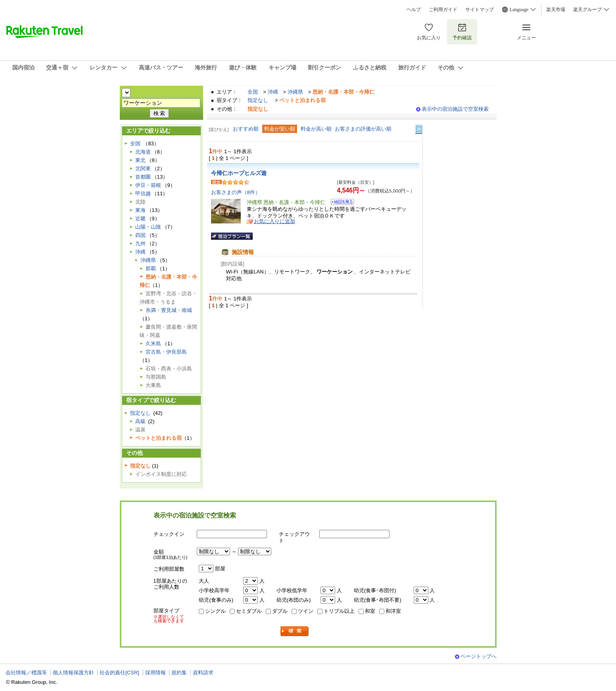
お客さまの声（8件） (236, 192)
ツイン (306, 611)
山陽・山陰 (148, 227)
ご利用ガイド (443, 10)
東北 (140, 160)
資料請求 (203, 673)
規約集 (179, 673)
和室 (370, 611)
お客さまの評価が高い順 (363, 129)
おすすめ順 (246, 129)
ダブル (280, 611)
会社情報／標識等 (26, 673)
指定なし (258, 100)
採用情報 (155, 673)
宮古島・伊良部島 (166, 352)
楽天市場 (556, 10)
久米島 (153, 344)
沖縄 (273, 92)
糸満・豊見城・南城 (169, 310)
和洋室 (393, 611)
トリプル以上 (339, 611)
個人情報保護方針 (73, 673)
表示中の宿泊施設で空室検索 (455, 109)
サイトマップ (480, 10)
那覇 (151, 269)
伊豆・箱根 (148, 185)
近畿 (140, 218)
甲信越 (143, 193)
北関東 (143, 168)
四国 (140, 235)
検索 (295, 631)
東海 (140, 210)
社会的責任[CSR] (119, 673)
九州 (140, 243)
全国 (253, 92)
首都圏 (143, 177)
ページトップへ (479, 656)
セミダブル (249, 611)
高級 (140, 421)
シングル (215, 611)
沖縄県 (295, 92)
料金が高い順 (316, 129)
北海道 (143, 152)
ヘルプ (414, 10)
